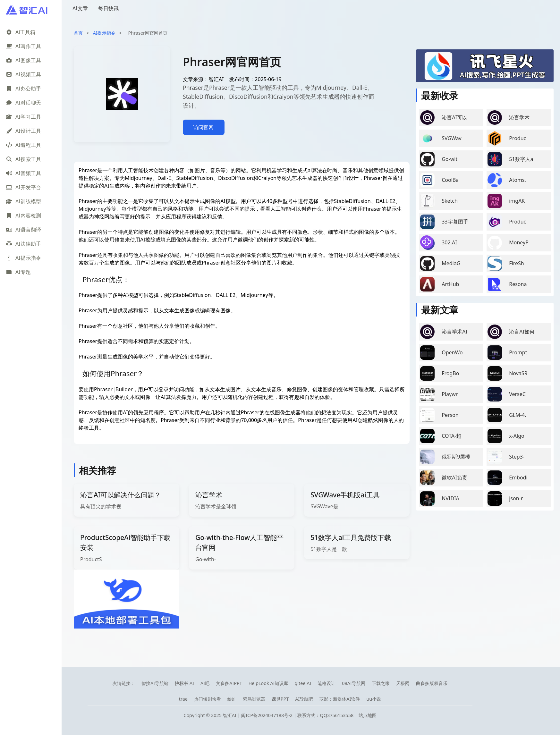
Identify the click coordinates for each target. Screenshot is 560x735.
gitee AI (303, 683)
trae (183, 699)
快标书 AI (184, 683)
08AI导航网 (354, 683)
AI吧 (205, 683)
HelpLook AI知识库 (268, 683)
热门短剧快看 (208, 699)
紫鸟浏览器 (254, 699)
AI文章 (80, 8)
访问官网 (203, 127)
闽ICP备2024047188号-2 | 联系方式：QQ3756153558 (298, 715)
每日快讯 (108, 8)
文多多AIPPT (229, 683)
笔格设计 (327, 683)
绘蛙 (232, 699)
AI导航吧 (304, 699)
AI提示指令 (104, 33)
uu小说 (374, 699)
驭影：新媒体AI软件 (340, 699)
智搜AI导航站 (155, 683)
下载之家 (381, 683)
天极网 (403, 683)
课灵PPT (280, 699)
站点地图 (368, 715)
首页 (78, 33)
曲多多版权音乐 (432, 683)
